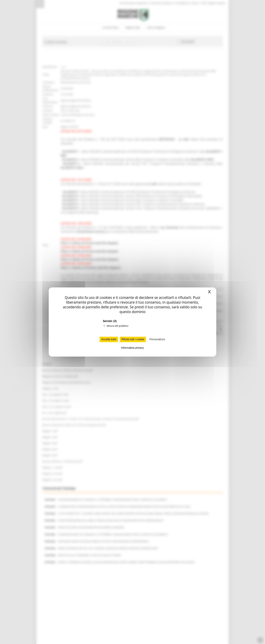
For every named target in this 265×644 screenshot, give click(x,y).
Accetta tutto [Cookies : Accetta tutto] (109, 339)
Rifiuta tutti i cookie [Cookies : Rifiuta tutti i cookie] (133, 339)
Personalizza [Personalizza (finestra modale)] (157, 339)
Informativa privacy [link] (132, 348)
